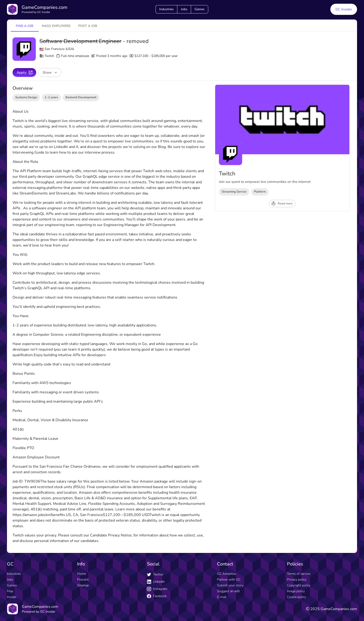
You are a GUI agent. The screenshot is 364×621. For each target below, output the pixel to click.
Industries (166, 9)
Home (81, 574)
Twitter (155, 574)
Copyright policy (299, 585)
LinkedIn (156, 582)
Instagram (157, 589)
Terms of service (299, 574)
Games (200, 9)
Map (10, 591)
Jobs (184, 9)
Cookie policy (296, 597)
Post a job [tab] (88, 26)
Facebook (157, 596)
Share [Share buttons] (50, 72)
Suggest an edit (228, 591)
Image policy (296, 591)
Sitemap (83, 585)
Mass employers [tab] (56, 26)
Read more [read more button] (282, 204)
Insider (12, 597)
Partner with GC (229, 580)
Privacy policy (297, 580)
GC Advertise (227, 574)
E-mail (222, 597)
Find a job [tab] (25, 26)
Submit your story (230, 585)
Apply (25, 72)
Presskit (83, 580)
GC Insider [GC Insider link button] (344, 9)
